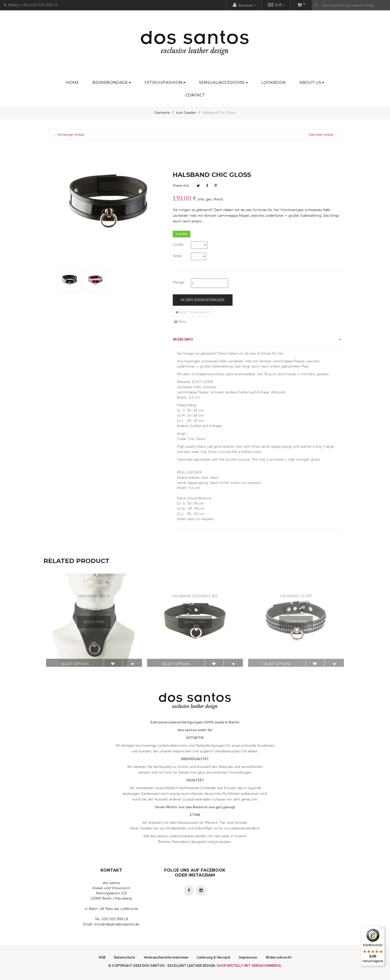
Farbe (177, 256)
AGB (102, 957)
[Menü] (382, 929)
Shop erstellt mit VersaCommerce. (249, 966)
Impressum (248, 957)
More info (183, 339)
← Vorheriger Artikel (68, 135)
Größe (178, 245)
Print (180, 322)
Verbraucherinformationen (166, 957)
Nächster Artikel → (323, 135)
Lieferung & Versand (214, 957)
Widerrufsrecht (279, 957)
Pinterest (216, 186)
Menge (178, 282)
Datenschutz (125, 957)
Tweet (198, 186)
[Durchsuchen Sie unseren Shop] (351, 5)
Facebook (207, 186)
